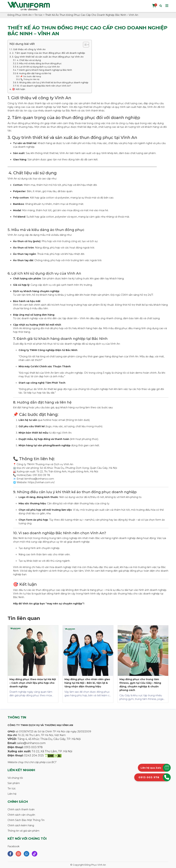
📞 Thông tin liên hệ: (30, 79)
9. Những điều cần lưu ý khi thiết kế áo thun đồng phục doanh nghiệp (53, 83)
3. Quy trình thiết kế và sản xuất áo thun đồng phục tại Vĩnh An (48, 57)
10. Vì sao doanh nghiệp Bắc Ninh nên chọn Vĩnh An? (44, 86)
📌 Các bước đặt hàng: (31, 76)
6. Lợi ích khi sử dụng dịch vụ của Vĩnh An (38, 67)
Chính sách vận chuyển (21, 815)
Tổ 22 (40, 472)
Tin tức (12, 788)
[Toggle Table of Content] (84, 45)
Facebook (13, 846)
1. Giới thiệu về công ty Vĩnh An (28, 49)
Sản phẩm (14, 783)
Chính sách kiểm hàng (21, 825)
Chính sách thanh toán (21, 809)
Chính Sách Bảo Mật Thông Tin (26, 820)
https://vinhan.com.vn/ (41, 482)
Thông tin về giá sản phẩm (23, 831)
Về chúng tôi (15, 778)
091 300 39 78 (41, 475)
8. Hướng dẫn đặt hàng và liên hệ (34, 73)
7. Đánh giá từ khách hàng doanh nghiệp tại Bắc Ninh (45, 70)
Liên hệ (12, 794)
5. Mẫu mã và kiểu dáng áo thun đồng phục (39, 63)
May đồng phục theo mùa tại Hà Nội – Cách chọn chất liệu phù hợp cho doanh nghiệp (33, 683)
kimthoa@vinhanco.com (39, 479)
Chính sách (18, 802)
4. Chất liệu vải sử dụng (29, 60)
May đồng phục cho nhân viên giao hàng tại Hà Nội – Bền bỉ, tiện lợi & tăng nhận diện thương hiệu (87, 683)
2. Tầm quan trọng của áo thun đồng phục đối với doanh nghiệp (49, 53)
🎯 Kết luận (19, 89)
